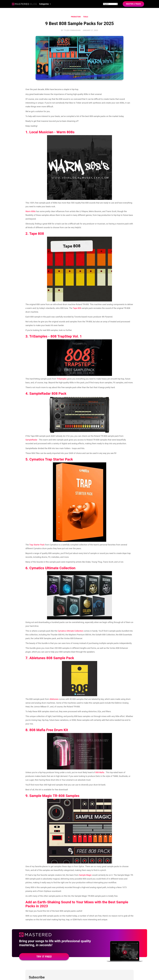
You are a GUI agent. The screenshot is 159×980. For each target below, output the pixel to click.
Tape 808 (77, 308)
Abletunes (54, 699)
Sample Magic (85, 875)
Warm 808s (30, 211)
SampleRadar (31, 440)
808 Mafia (100, 772)
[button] (45, 4)
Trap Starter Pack (37, 545)
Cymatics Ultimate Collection (70, 631)
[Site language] (110, 4)
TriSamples (62, 379)
